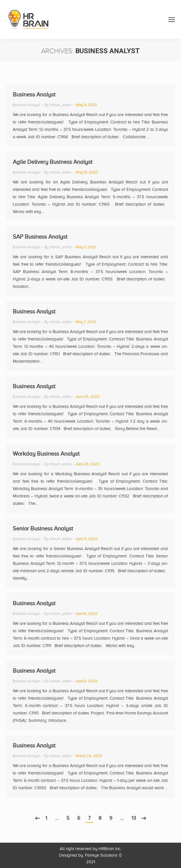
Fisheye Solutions (101, 855)
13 (134, 818)
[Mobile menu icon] (172, 20)
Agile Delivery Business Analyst (53, 162)
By (58, 105)
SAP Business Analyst (40, 237)
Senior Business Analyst (43, 528)
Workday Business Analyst (46, 454)
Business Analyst (34, 94)
